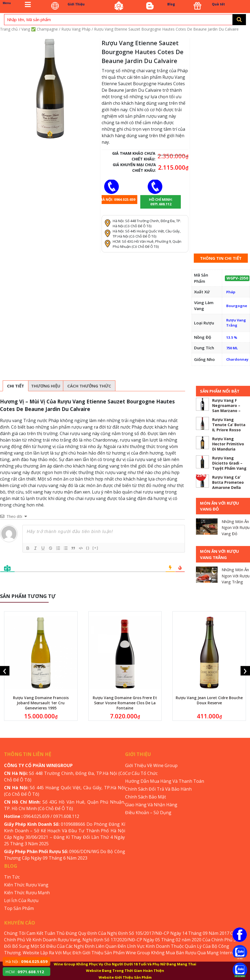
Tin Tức (12, 877)
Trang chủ (9, 29)
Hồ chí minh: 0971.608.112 (161, 202)
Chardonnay (237, 359)
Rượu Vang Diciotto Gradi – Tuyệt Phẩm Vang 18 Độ (229, 466)
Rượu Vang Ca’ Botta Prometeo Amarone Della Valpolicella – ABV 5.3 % (229, 487)
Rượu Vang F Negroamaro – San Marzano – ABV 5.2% (226, 408)
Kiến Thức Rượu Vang (26, 885)
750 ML (232, 348)
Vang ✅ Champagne (40, 29)
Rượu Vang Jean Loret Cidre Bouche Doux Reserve (209, 700)
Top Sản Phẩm (19, 908)
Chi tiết (16, 386)
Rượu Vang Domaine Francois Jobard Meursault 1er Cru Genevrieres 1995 (41, 703)
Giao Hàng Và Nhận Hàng (151, 805)
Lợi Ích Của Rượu (21, 900)
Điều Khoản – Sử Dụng (148, 813)
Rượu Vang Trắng (236, 323)
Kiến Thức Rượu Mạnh (27, 893)
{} (88, 548)
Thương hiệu (46, 386)
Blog (171, 4)
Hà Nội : (26, 961)
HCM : (25, 972)
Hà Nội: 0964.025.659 (117, 199)
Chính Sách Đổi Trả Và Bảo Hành (158, 789)
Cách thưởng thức (89, 386)
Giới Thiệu (76, 4)
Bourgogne (237, 306)
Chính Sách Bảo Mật (146, 797)
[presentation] (5, 671)
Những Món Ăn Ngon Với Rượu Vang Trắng (236, 576)
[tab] (16, 386)
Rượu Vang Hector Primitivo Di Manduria (228, 444)
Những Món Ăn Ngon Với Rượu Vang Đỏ (236, 527)
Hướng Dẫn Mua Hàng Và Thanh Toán (165, 781)
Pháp (231, 292)
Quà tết (218, 4)
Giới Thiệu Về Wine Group (151, 765)
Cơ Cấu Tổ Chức (141, 773)
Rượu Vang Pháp (76, 29)
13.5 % (232, 337)
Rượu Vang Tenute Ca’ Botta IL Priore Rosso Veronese (229, 427)
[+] (95, 548)
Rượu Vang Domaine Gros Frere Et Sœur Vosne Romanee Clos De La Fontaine (125, 703)
